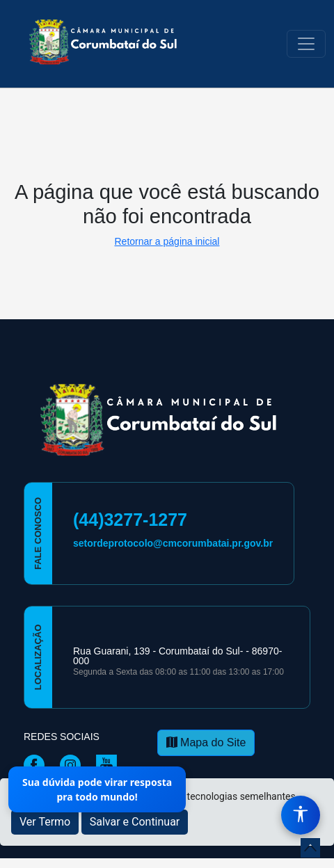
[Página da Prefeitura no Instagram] (74, 764)
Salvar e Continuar (135, 822)
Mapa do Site (206, 742)
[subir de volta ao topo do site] (310, 848)
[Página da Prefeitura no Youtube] (110, 764)
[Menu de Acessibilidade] (301, 815)
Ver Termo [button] (45, 822)
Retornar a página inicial (167, 241)
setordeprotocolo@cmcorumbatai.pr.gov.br (173, 543)
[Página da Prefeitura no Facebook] (38, 764)
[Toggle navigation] (306, 44)
